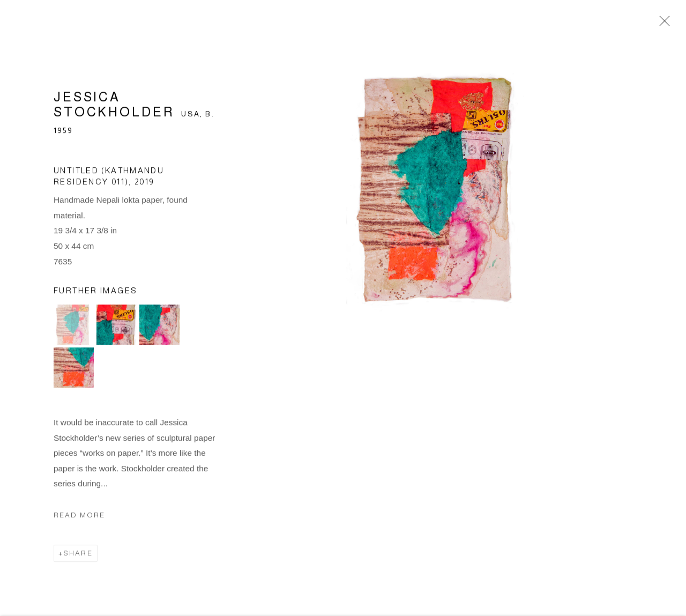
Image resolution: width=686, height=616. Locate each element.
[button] (74, 326)
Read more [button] (79, 517)
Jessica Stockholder (114, 106)
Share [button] (78, 555)
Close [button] (662, 24)
